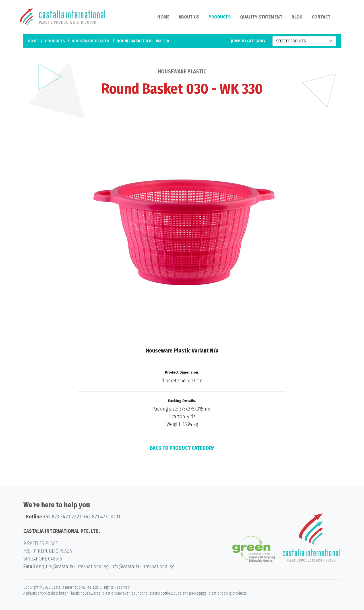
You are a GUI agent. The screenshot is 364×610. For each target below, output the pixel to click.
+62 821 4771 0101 (102, 517)
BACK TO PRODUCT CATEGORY (182, 448)
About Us (189, 17)
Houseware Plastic (91, 41)
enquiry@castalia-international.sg (72, 566)
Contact (321, 17)
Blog (297, 17)
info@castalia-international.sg (142, 566)
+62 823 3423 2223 (62, 517)
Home (163, 17)
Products (220, 17)
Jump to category (248, 41)
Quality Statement (261, 17)
